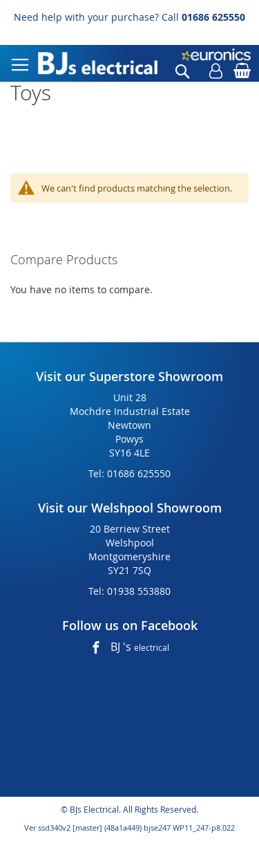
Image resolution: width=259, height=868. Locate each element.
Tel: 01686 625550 (129, 473)
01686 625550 (213, 17)
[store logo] (98, 63)
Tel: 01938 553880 (129, 591)
